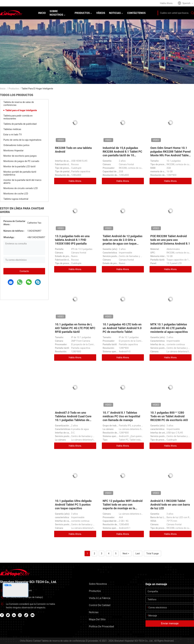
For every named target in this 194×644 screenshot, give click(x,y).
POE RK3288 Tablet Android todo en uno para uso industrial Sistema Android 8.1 (170, 240)
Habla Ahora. (75, 181)
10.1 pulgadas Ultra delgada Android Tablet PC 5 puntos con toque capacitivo (73, 505)
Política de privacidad (101, 626)
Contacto (24, 271)
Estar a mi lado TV (13, 135)
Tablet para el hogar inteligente (21, 110)
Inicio (3, 89)
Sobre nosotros (98, 584)
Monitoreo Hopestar (13, 151)
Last (138, 553)
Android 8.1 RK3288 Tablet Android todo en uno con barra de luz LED (170, 505)
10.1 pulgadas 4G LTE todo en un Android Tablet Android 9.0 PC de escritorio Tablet (122, 328)
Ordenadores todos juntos (16, 145)
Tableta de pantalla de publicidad (20, 124)
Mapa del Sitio (97, 619)
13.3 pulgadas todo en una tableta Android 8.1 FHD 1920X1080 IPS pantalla (72, 240)
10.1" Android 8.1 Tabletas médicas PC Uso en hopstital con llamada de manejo (121, 416)
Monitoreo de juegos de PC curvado (21, 161)
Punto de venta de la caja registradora (22, 140)
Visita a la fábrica (100, 598)
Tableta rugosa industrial (16, 199)
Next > (126, 553)
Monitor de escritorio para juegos (20, 156)
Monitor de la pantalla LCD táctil (19, 166)
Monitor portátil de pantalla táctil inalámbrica (20, 173)
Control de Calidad (100, 605)
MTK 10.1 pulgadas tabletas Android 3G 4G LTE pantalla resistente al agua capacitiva (169, 328)
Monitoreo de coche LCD (16, 194)
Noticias (94, 612)
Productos (14, 89)
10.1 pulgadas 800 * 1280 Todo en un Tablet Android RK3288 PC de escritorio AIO (169, 416)
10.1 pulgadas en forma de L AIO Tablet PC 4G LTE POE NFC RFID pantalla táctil (75, 328)
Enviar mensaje (170, 623)
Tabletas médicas (12, 129)
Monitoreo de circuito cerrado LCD (21, 188)
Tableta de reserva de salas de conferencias (19, 104)
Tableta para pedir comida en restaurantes (18, 117)
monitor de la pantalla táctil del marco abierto (22, 181)
